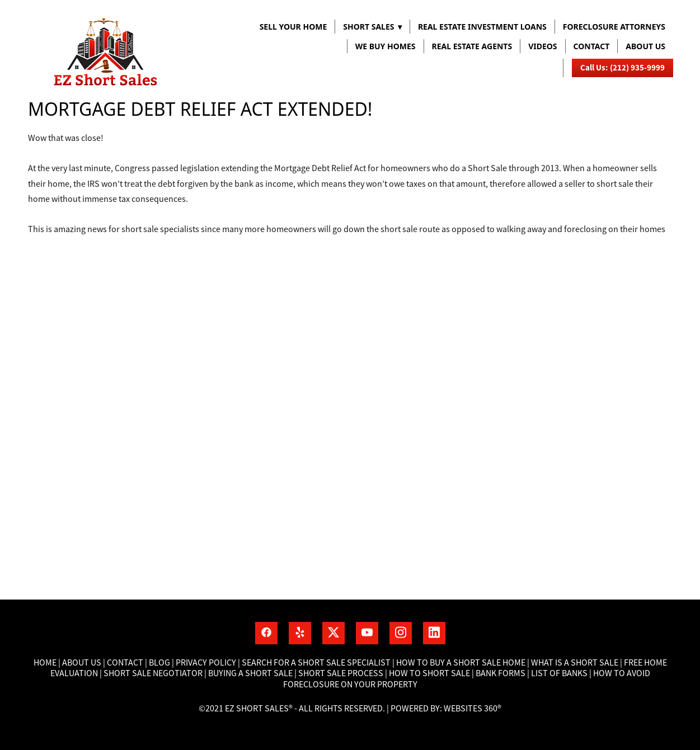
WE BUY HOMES (386, 46)
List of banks (558, 673)
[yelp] (300, 633)
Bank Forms (501, 673)
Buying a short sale (250, 673)
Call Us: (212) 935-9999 (623, 68)
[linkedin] (434, 633)
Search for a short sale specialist (316, 663)
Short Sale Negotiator (153, 673)
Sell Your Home (293, 27)
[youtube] (367, 633)
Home (46, 663)
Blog (159, 663)
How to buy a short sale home (461, 663)
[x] (333, 633)
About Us (82, 663)
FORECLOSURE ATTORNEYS (614, 27)
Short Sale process (341, 673)
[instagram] (401, 633)
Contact (592, 46)
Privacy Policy (206, 663)
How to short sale (429, 673)
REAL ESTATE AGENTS (472, 46)
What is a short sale (575, 663)
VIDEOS (542, 46)
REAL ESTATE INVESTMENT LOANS (482, 27)
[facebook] (266, 633)
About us (645, 46)
